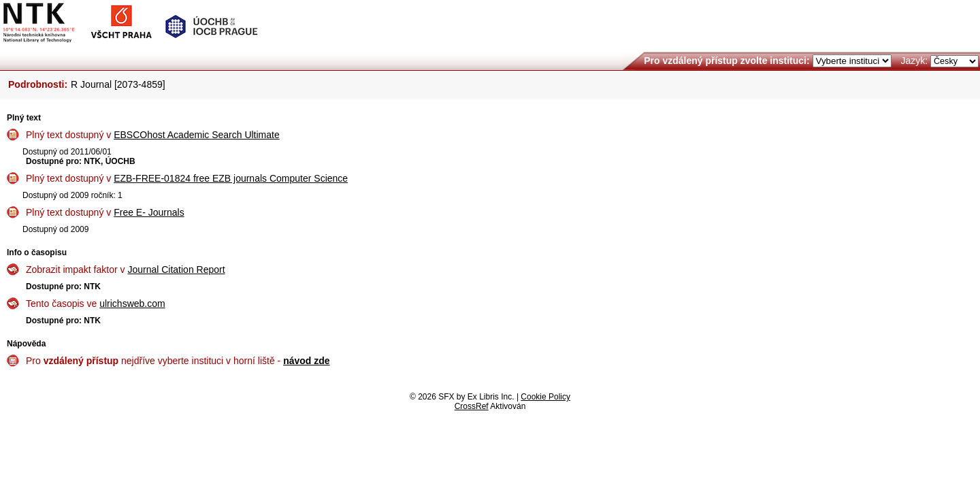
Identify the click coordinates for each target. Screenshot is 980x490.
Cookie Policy (545, 397)
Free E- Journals (149, 212)
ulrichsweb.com (132, 304)
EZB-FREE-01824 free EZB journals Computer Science (231, 178)
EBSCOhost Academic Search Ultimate (197, 135)
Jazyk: (914, 61)
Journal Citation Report (176, 269)
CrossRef (472, 406)
